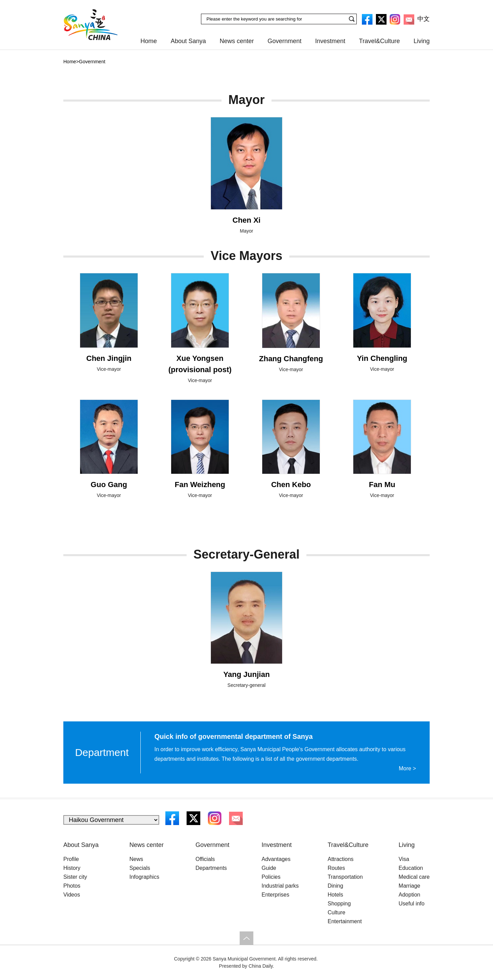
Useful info (412, 904)
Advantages (276, 859)
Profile (71, 859)
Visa (404, 859)
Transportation (345, 877)
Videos (72, 895)
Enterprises (275, 895)
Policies (271, 877)
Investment (330, 41)
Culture (337, 912)
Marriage (409, 886)
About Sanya (188, 41)
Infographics (144, 877)
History (72, 868)
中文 (424, 19)
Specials (140, 868)
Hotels (335, 895)
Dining (335, 886)
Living (422, 41)
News (136, 859)
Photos (72, 886)
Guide (269, 868)
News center (237, 41)
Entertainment (345, 921)
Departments (211, 868)
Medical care (414, 877)
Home (149, 41)
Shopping (339, 904)
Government (285, 41)
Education (411, 868)
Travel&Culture (380, 41)
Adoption (409, 895)
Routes (336, 868)
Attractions (341, 859)
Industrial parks (280, 886)
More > (407, 768)
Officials (205, 859)
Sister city (75, 877)
